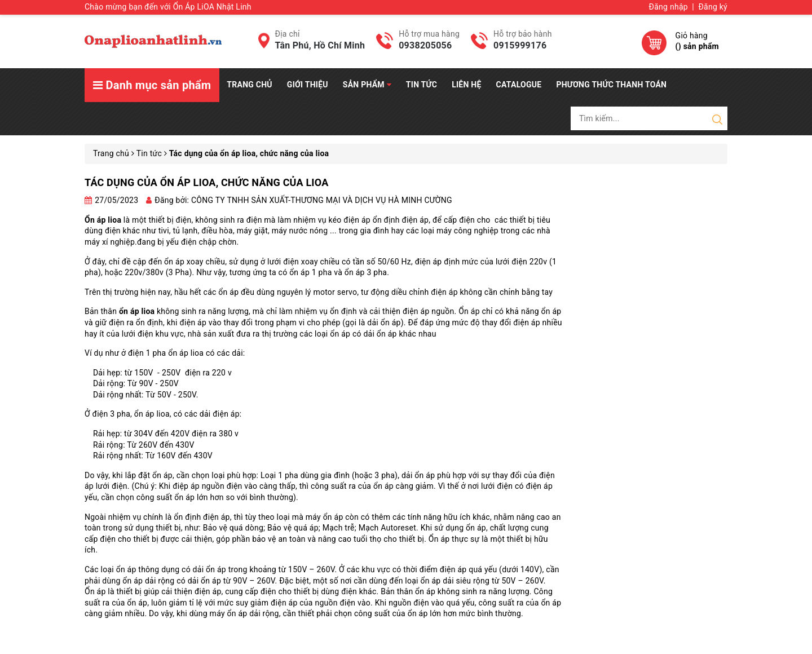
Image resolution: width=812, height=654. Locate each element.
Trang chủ (249, 85)
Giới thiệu (308, 85)
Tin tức (422, 85)
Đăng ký (713, 7)
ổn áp (126, 569)
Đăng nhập (668, 7)
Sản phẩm (367, 85)
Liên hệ (466, 85)
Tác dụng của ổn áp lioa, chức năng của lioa (206, 182)
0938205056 (425, 45)
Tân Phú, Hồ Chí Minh (320, 45)
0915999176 (520, 45)
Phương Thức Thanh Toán (611, 85)
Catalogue (519, 85)
